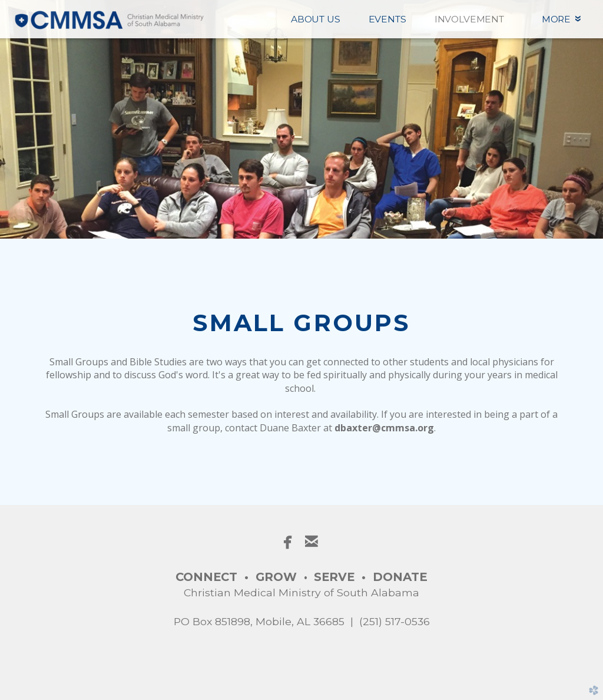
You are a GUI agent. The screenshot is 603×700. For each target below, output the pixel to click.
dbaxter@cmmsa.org (384, 428)
